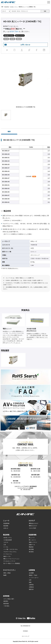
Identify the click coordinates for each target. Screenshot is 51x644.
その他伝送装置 (8, 540)
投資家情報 (6, 523)
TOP (2, 7)
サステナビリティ (9, 570)
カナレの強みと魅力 (9, 599)
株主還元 (31, 552)
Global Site (22, 618)
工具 (5, 545)
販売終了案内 (14, 31)
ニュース (6, 520)
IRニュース (32, 538)
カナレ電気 (8, 2)
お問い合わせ (25, 45)
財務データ (32, 545)
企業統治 (31, 587)
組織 (30, 582)
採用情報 (6, 596)
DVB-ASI (19, 39)
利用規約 (25, 631)
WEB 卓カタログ (33, 526)
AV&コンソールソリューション (11, 559)
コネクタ (6, 542)
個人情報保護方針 (26, 626)
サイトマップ (25, 636)
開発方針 (31, 589)
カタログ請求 (32, 528)
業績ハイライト (33, 542)
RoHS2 (5, 575)
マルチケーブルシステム (10, 552)
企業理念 (31, 585)
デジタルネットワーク (9, 561)
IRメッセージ (32, 540)
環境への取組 (7, 573)
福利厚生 (6, 601)
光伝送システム (14, 7)
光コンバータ (20, 35)
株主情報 (31, 549)
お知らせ (6, 528)
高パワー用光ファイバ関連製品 (12, 563)
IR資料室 (31, 547)
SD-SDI (12, 39)
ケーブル (6, 547)
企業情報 (32, 570)
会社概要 (31, 573)
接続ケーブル (7, 556)
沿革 (30, 580)
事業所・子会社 (33, 575)
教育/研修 (6, 603)
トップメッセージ (34, 578)
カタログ (32, 520)
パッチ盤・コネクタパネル (11, 549)
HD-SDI (6, 39)
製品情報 (7, 7)
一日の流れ (6, 606)
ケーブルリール (8, 554)
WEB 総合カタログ (34, 523)
